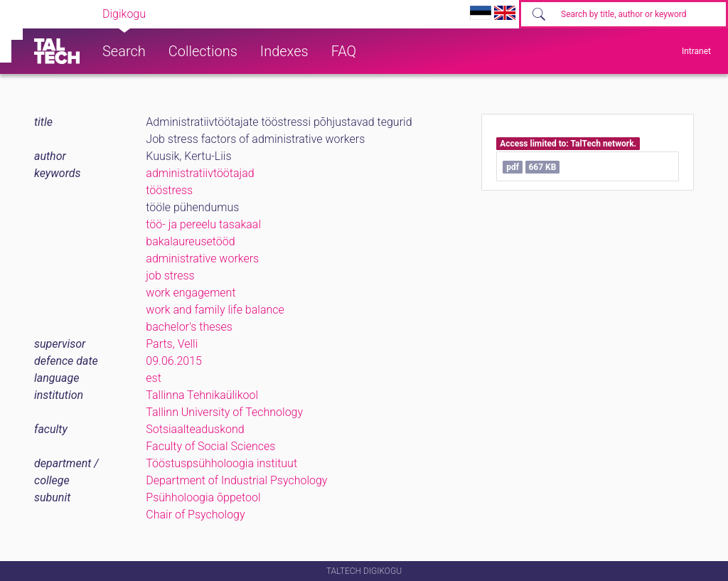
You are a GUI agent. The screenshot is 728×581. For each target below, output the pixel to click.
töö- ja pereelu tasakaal (203, 224)
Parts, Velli (172, 344)
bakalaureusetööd (190, 241)
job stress (170, 276)
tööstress (169, 190)
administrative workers (202, 258)
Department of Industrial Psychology (236, 480)
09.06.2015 (174, 361)
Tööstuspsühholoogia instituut (221, 463)
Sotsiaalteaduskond (195, 429)
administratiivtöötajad (200, 173)
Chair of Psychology (195, 515)
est (154, 378)
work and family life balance (215, 310)
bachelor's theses (189, 327)
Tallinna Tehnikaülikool (202, 395)
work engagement (191, 293)
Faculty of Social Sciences (210, 446)
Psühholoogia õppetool (203, 497)
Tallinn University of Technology (224, 412)
